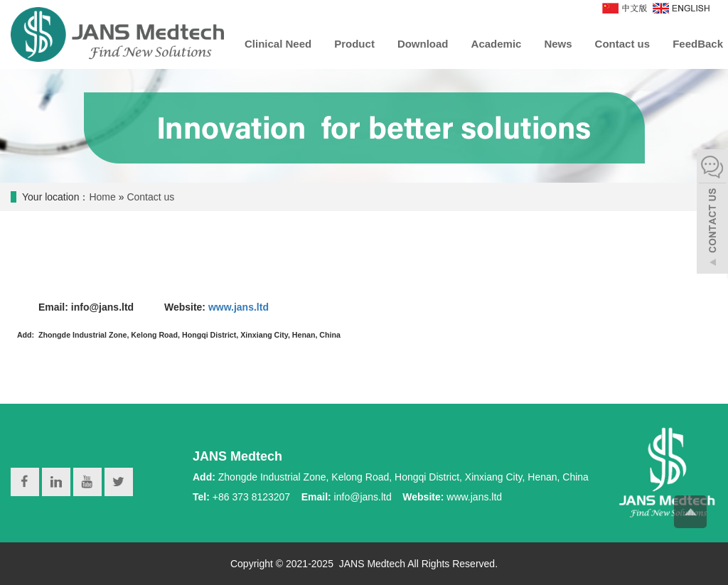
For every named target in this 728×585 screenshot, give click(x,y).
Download (423, 44)
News (558, 44)
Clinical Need (278, 44)
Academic (497, 44)
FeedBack (698, 44)
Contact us (623, 44)
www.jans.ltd (240, 307)
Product (354, 44)
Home (102, 197)
